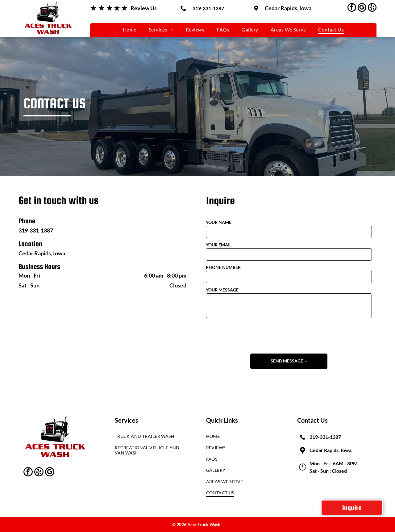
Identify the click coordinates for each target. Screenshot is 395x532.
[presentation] (253, 335)
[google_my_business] (362, 8)
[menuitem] (130, 29)
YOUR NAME (219, 222)
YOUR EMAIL (219, 245)
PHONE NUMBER (223, 267)
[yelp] (372, 8)
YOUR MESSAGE (222, 290)
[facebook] (352, 8)
